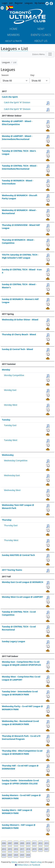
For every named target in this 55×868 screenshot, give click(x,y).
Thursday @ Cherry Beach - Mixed (19, 334)
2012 (40, 843)
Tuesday (6, 420)
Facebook (51, 4)
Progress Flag (10, 8)
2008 (16, 843)
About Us (41, 41)
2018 (28, 849)
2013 (46, 843)
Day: (32, 75)
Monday (6, 370)
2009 (22, 843)
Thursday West (11, 540)
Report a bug (36, 862)
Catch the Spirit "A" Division (17, 102)
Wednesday (8, 455)
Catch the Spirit (10, 97)
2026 (28, 855)
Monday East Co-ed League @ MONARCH (23, 582)
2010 (28, 843)
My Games (40, 3)
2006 (4, 843)
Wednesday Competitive (16, 461)
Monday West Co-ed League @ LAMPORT (22, 597)
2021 (46, 849)
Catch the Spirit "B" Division (17, 109)
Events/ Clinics (41, 35)
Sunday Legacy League (13, 641)
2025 (22, 855)
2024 (16, 855)
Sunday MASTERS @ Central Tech (18, 555)
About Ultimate (13, 41)
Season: (5, 75)
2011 (34, 843)
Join (11, 3)
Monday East (10, 390)
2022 (4, 855)
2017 (22, 849)
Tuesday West (11, 440)
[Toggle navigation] (50, 54)
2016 (16, 849)
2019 (34, 849)
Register (19, 3)
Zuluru (14, 862)
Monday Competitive (14, 375)
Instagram (2, 8)
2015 (10, 849)
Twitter (47, 4)
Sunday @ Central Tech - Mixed (17, 349)
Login (5, 3)
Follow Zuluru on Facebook (29, 865)
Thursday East (11, 525)
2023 (10, 855)
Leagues (29, 3)
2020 (40, 849)
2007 (10, 843)
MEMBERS (13, 35)
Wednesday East (12, 475)
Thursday (7, 520)
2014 (4, 849)
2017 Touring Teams (12, 570)
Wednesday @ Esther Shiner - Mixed (20, 320)
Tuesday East (10, 425)
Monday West (11, 405)
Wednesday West (12, 490)
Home (13, 29)
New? (41, 29)
